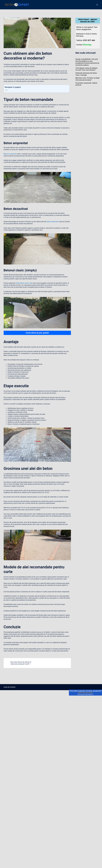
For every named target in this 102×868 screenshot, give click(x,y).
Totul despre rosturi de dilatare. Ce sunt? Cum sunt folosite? (87, 69)
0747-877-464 (89, 40)
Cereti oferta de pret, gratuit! (37, 333)
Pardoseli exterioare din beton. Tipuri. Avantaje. (86, 74)
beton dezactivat (53, 222)
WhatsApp (87, 45)
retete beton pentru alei (24, 283)
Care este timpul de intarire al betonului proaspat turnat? (21, 663)
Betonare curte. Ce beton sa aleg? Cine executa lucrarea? (88, 79)
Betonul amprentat (10, 154)
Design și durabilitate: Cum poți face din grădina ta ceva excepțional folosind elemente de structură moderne (87, 62)
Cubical (13, 687)
